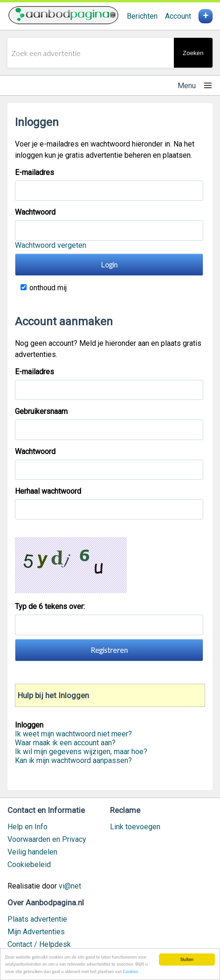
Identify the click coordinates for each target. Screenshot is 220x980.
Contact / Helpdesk (39, 944)
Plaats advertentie (37, 919)
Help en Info (27, 827)
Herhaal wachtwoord (48, 491)
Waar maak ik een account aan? (65, 743)
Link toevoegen (135, 827)
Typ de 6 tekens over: (51, 606)
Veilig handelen (32, 852)
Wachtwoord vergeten (51, 245)
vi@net (70, 886)
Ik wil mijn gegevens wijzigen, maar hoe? (81, 752)
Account (178, 16)
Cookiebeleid (29, 864)
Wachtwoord (35, 212)
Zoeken (193, 53)
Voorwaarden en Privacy (47, 839)
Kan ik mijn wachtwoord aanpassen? (73, 760)
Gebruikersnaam (41, 411)
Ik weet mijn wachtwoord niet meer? (73, 734)
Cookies (131, 972)
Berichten (142, 16)
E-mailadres (34, 172)
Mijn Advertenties (36, 932)
